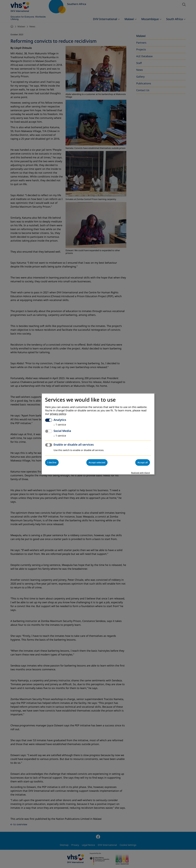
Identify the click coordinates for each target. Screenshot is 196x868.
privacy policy (58, 414)
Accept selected (97, 463)
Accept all (143, 463)
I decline (52, 463)
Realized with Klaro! (141, 473)
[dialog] (98, 434)
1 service (60, 425)
